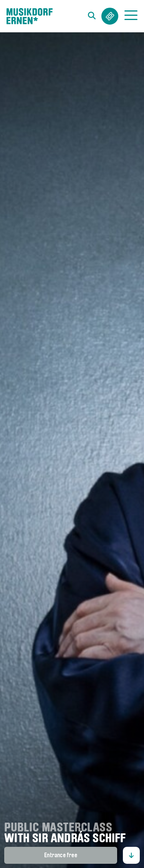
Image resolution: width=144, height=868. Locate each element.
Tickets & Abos (110, 16)
